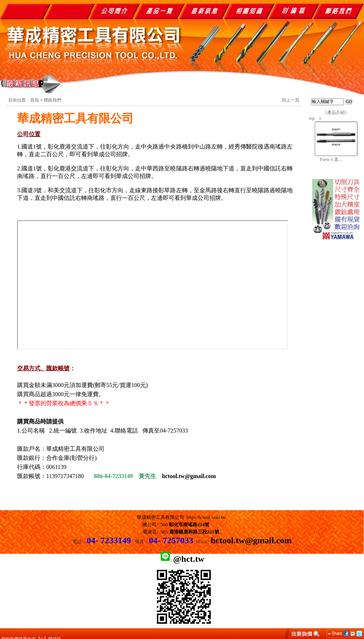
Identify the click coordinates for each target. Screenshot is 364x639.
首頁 (35, 100)
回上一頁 (290, 100)
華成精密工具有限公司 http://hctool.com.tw (181, 517)
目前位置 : (19, 100)
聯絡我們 (52, 100)
